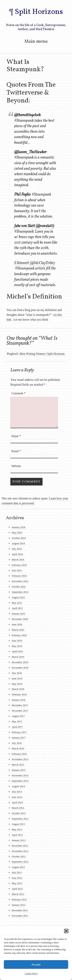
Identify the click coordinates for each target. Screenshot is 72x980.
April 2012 (17, 889)
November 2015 (20, 759)
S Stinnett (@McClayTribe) (34, 263)
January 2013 (19, 840)
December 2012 (20, 846)
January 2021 (19, 614)
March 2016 (18, 748)
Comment (18, 393)
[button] (66, 931)
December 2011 (20, 910)
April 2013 (17, 835)
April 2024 (17, 554)
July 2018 (17, 673)
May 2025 (17, 533)
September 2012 (20, 862)
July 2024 (17, 549)
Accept (36, 964)
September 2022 (20, 592)
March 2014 (18, 808)
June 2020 (17, 624)
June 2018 (17, 678)
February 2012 (19, 899)
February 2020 (19, 635)
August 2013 (18, 824)
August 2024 (18, 543)
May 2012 (17, 883)
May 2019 (17, 646)
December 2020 (20, 619)
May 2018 (17, 684)
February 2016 (19, 754)
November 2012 (20, 851)
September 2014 (20, 781)
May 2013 (17, 829)
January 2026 (19, 527)
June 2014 (17, 797)
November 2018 (20, 668)
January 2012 (19, 905)
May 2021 (17, 603)
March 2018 (18, 689)
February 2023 (19, 576)
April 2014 (17, 802)
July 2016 (17, 743)
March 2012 (18, 894)
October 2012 (19, 856)
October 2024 (19, 538)
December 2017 (20, 705)
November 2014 (20, 775)
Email (16, 451)
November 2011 (20, 916)
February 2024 (19, 565)
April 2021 (17, 608)
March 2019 (18, 657)
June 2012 (17, 878)
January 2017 (19, 738)
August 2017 (18, 716)
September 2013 (20, 819)
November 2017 (20, 711)
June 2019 (17, 641)
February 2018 (19, 694)
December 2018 (20, 662)
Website (16, 466)
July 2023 (17, 570)
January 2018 (19, 700)
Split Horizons (39, 12)
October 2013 (19, 813)
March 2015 (18, 765)
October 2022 (19, 587)
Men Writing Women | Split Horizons (42, 354)
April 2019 (17, 651)
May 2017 (17, 721)
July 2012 (17, 872)
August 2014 (18, 786)
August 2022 (18, 597)
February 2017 (19, 732)
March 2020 (18, 630)
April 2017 (17, 727)
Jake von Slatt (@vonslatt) (34, 226)
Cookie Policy (31, 973)
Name (16, 436)
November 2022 (20, 581)
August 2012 (18, 867)
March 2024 (18, 560)
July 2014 (17, 792)
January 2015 (19, 770)
